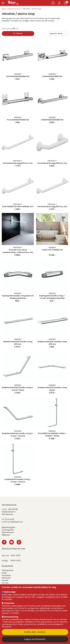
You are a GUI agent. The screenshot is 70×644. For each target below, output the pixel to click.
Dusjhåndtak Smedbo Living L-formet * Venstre (18, 481)
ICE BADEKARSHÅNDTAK (52, 76)
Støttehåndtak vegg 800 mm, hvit (18, 163)
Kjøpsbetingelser (9, 527)
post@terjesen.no (15, 522)
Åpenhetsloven (8, 532)
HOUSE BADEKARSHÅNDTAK (18, 76)
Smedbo (18, 74)
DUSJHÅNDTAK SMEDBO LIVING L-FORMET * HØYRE (52, 435)
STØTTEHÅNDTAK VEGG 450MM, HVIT (18, 207)
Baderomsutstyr (14, 9)
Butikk (4, 573)
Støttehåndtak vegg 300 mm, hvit (52, 163)
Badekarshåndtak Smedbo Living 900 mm (18, 343)
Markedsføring (11, 617)
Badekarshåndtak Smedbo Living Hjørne (52, 389)
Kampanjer (6, 575)
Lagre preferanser (35, 639)
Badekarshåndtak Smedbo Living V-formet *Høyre (18, 389)
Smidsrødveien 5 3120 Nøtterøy (9, 513)
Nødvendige (10, 592)
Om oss (5, 583)
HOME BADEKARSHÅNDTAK (52, 120)
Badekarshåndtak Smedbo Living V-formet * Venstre (18, 435)
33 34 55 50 (9, 519)
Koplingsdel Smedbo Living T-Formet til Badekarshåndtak (52, 297)
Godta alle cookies (35, 632)
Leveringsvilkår (8, 530)
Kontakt (5, 580)
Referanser (6, 578)
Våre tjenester (8, 570)
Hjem (4, 9)
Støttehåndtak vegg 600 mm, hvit (52, 207)
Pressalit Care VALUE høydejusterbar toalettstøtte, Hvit (18, 251)
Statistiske (9, 603)
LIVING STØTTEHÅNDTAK (52, 250)
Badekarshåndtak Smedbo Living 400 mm (52, 343)
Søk (53, 3)
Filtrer (19, 33)
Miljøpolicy (6, 535)
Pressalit (18, 161)
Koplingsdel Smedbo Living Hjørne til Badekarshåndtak (18, 297)
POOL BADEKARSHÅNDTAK (18, 120)
